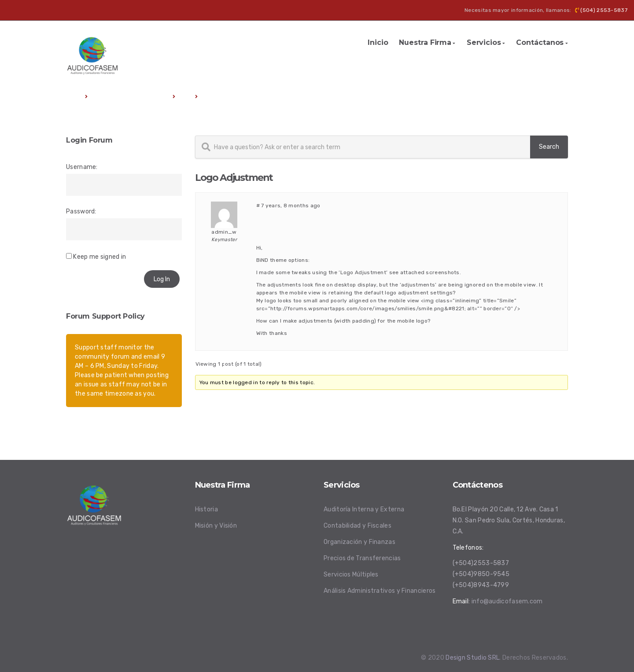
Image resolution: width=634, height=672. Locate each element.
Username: (82, 167)
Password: (81, 211)
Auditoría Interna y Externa (364, 509)
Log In (162, 279)
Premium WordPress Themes (130, 97)
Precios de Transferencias (362, 558)
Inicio (378, 42)
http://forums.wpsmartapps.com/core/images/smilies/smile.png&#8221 (367, 308)
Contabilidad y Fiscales (358, 526)
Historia (206, 509)
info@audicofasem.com (507, 601)
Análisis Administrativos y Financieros (380, 591)
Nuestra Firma (425, 42)
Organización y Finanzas (359, 542)
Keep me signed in (100, 257)
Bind (185, 97)
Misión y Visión (216, 526)
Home (74, 97)
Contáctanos (540, 42)
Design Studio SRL (472, 658)
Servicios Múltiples (351, 575)
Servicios (484, 42)
